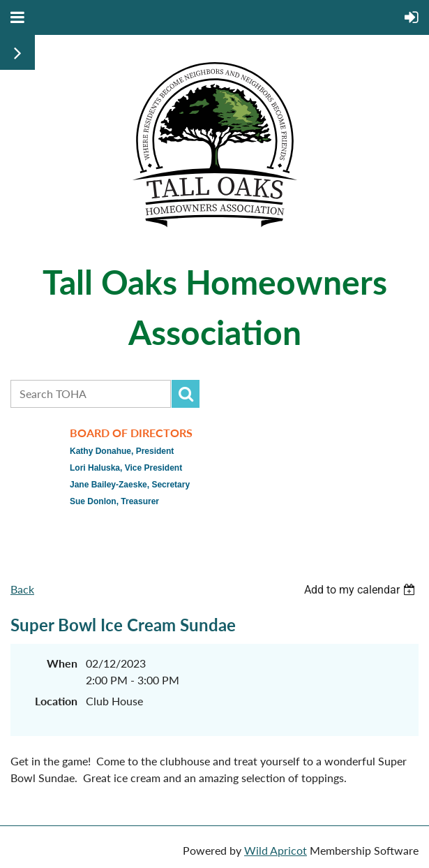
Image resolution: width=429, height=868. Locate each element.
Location (56, 701)
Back (22, 589)
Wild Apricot (276, 850)
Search (186, 394)
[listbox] (361, 590)
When (62, 663)
